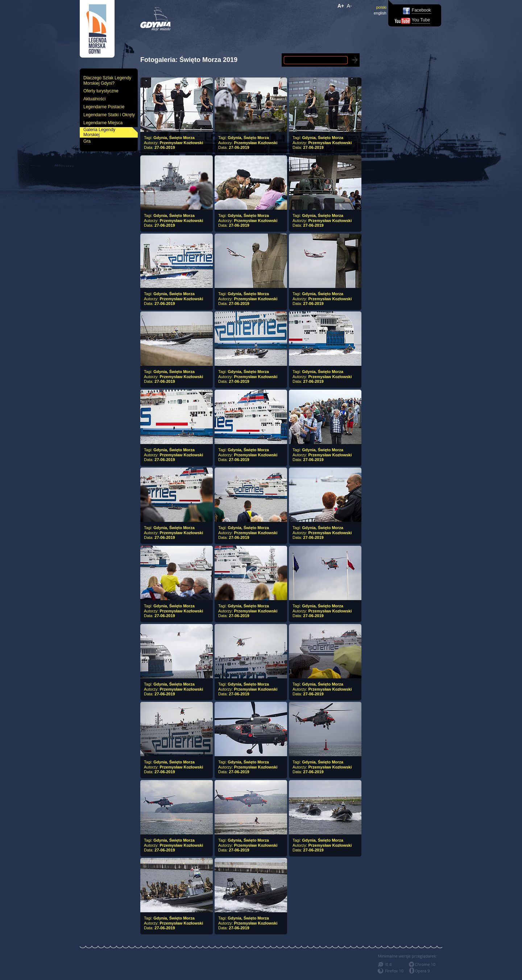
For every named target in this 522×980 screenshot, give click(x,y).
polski (381, 7)
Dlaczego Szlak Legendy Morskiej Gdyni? (107, 81)
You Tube (421, 20)
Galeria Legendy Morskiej (99, 132)
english (380, 13)
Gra (87, 141)
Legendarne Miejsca (103, 123)
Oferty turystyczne (101, 91)
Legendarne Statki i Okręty (109, 115)
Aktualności (94, 99)
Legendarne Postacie (104, 107)
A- (349, 6)
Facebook (421, 10)
